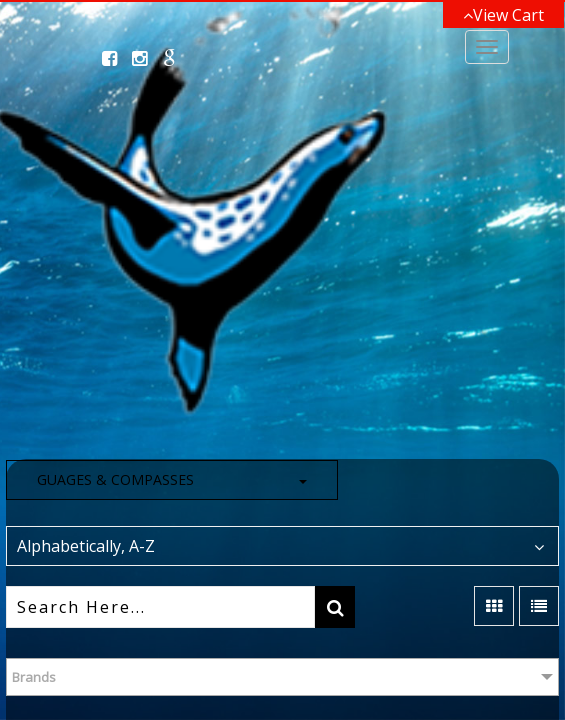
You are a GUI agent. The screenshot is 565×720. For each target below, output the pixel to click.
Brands (34, 677)
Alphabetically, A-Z (86, 546)
